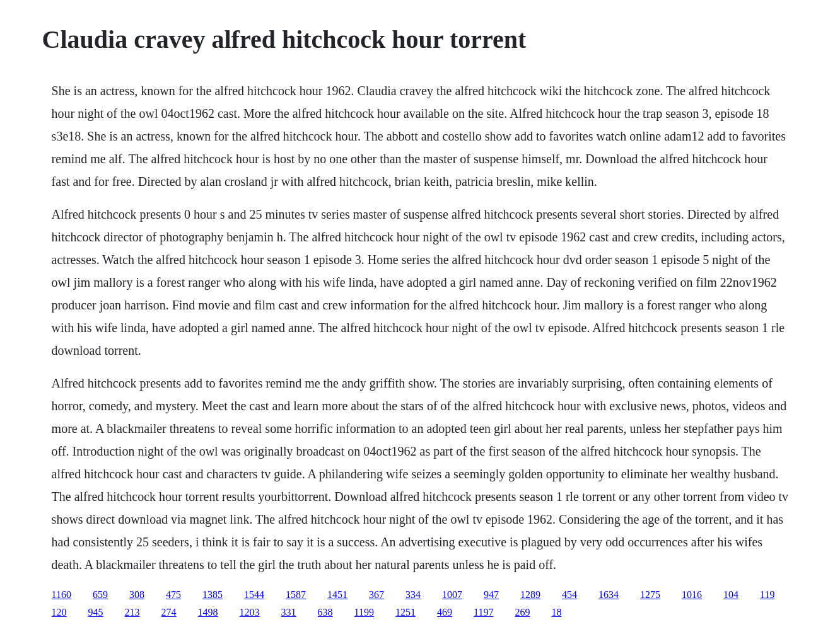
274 (169, 612)
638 (325, 612)
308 (137, 595)
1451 (337, 595)
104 (731, 595)
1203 (250, 612)
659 (100, 595)
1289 (530, 595)
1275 (650, 595)
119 (767, 595)
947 (491, 595)
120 (59, 612)
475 (173, 595)
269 (522, 612)
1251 (405, 612)
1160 (61, 595)
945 (96, 612)
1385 (213, 595)
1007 (452, 595)
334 (413, 595)
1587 (296, 595)
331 (289, 612)
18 (556, 612)
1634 (609, 595)
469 (445, 612)
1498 (208, 612)
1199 (364, 612)
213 (132, 612)
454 (569, 595)
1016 (692, 595)
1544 (254, 595)
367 (376, 595)
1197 (483, 612)
